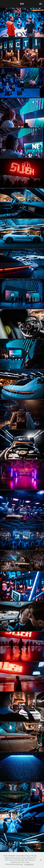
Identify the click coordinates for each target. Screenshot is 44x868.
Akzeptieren (29, 864)
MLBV (22, 4)
